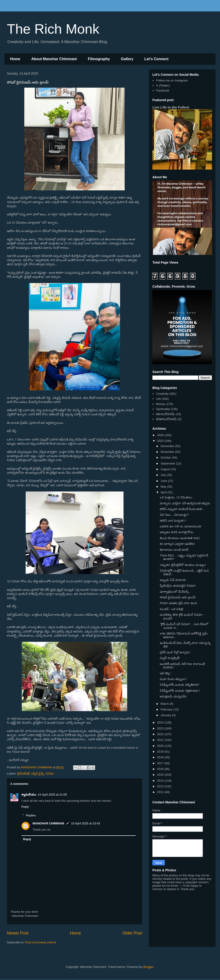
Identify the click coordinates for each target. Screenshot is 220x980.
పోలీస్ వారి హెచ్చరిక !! (173, 521)
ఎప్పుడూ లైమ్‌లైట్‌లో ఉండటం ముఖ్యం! (183, 565)
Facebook (163, 90)
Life (158, 399)
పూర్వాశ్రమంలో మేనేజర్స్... (175, 592)
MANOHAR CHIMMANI (48, 823)
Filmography (99, 59)
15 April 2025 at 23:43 (86, 823)
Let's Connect (156, 59)
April (164, 492)
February (167, 709)
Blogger (148, 967)
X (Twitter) (163, 85)
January (166, 715)
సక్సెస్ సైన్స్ (38, 773)
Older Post (132, 933)
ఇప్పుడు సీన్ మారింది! (173, 580)
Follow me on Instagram (172, 80)
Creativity (162, 394)
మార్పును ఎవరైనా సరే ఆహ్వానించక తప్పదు (185, 503)
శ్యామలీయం (29, 795)
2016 (161, 769)
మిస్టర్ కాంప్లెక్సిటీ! (170, 658)
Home (15, 59)
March (165, 704)
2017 (161, 763)
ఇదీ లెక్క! (165, 673)
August (166, 469)
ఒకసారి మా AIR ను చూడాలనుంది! (180, 526)
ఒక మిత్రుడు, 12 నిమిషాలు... (177, 497)
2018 (161, 757)
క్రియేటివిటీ (23, 773)
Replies (31, 815)
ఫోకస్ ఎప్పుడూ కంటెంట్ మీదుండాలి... (182, 509)
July (164, 475)
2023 (161, 728)
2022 (161, 734)
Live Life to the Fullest (171, 107)
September (168, 463)
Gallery (127, 59)
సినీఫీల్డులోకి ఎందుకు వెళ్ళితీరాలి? (179, 685)
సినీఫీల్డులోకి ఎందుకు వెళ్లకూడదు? (180, 691)
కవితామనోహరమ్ (166, 419)
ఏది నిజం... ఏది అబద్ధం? (174, 515)
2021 (161, 740)
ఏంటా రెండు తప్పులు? (173, 679)
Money (161, 404)
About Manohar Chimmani (54, 59)
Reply (25, 807)
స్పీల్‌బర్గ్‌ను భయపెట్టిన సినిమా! (178, 586)
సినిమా (50, 773)
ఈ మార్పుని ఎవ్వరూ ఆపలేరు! (177, 544)
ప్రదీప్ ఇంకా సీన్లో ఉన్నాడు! (175, 652)
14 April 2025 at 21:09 (52, 795)
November (168, 452)
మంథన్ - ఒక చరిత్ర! (172, 609)
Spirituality (163, 409)
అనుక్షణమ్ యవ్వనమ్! (173, 696)
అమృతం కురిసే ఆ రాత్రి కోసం (176, 532)
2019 (161, 752)
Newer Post (18, 933)
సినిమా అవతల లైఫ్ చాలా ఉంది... (179, 603)
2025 (161, 441)
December (168, 446)
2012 (161, 792)
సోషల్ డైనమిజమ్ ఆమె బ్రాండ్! (178, 597)
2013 (161, 786)
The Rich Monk (53, 29)
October (166, 458)
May (164, 487)
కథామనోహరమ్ (165, 414)
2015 (161, 775)
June (164, 481)
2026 (161, 435)
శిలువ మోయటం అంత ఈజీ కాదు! (180, 538)
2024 (161, 722)
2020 (161, 746)
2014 (161, 781)
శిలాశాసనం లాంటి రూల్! (174, 550)
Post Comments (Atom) (41, 942)
